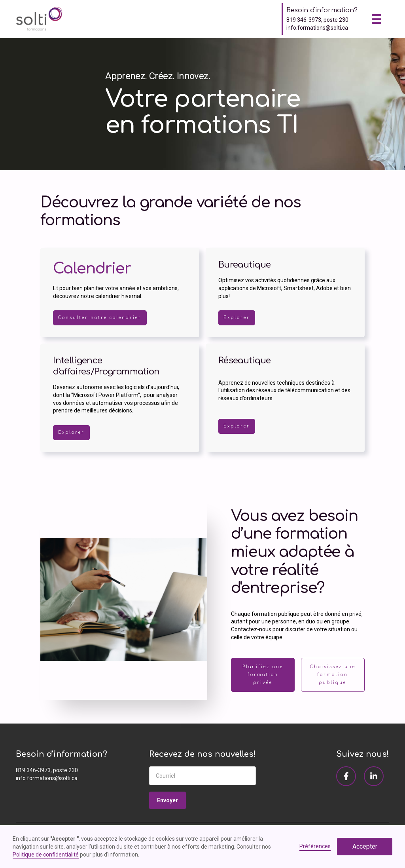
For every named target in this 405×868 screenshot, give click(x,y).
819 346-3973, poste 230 (317, 20)
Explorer (237, 318)
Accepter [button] (365, 846)
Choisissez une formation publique (333, 675)
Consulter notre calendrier (100, 318)
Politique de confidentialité (46, 855)
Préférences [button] (315, 846)
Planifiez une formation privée (263, 675)
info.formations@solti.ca (317, 28)
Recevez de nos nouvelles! (202, 754)
